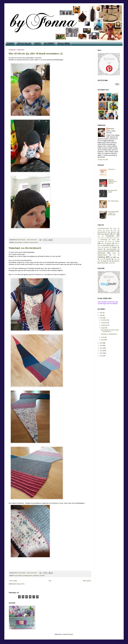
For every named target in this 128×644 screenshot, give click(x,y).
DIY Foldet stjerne (113, 201)
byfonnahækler (18, 242)
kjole (118, 257)
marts (103, 337)
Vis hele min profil (103, 160)
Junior (117, 242)
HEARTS (38, 43)
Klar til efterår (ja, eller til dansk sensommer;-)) (36, 54)
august (103, 328)
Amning (100, 230)
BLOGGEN (10, 43)
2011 (101, 356)
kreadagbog (36, 576)
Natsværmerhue (34, 242)
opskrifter (108, 259)
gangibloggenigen (27, 576)
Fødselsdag (104, 240)
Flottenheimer (101, 238)
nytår (101, 259)
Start (50, 581)
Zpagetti (114, 247)
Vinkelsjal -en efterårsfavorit (25, 248)
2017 (101, 318)
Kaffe (102, 244)
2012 (101, 353)
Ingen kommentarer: (32, 240)
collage (114, 253)
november (104, 323)
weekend (117, 261)
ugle (110, 261)
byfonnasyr (101, 253)
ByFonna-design (103, 234)
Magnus (109, 244)
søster (116, 259)
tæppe (104, 261)
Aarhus (115, 228)
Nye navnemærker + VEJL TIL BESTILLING (114, 213)
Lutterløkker (26, 242)
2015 (101, 346)
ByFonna (111, 129)
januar (103, 340)
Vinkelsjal (42, 576)
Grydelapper (101, 242)
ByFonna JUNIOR (64, 43)
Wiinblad (106, 247)
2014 (101, 348)
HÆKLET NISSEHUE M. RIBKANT (112, 181)
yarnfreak (102, 263)
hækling (101, 257)
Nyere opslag (13, 581)
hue (115, 255)
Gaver (114, 240)
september (104, 325)
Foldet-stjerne (110, 238)
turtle (99, 261)
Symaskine (106, 245)
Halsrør (110, 242)
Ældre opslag (87, 581)
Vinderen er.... (112, 169)
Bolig (115, 230)
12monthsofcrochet (103, 228)
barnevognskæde (112, 249)
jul (111, 257)
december (104, 320)
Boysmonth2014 (102, 232)
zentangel (111, 263)
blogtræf (100, 251)
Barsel (108, 230)
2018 (101, 315)
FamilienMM (110, 236)
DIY (115, 234)
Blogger (71, 634)
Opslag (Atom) (20, 584)
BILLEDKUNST (49, 43)
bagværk (100, 249)
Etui (99, 236)
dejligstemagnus (102, 255)
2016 (101, 343)
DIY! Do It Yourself (24, 43)
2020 (101, 313)
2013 (101, 351)
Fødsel (118, 238)
